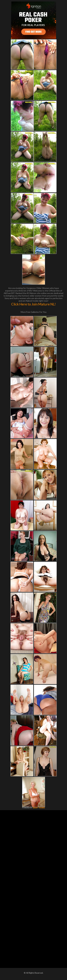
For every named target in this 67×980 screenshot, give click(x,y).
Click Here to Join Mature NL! (33, 304)
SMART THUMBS (39, 808)
